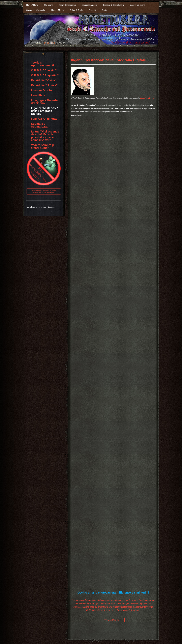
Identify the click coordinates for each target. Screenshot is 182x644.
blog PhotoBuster (148, 98)
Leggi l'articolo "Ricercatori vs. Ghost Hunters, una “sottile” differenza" (44, 191)
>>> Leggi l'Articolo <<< (113, 620)
